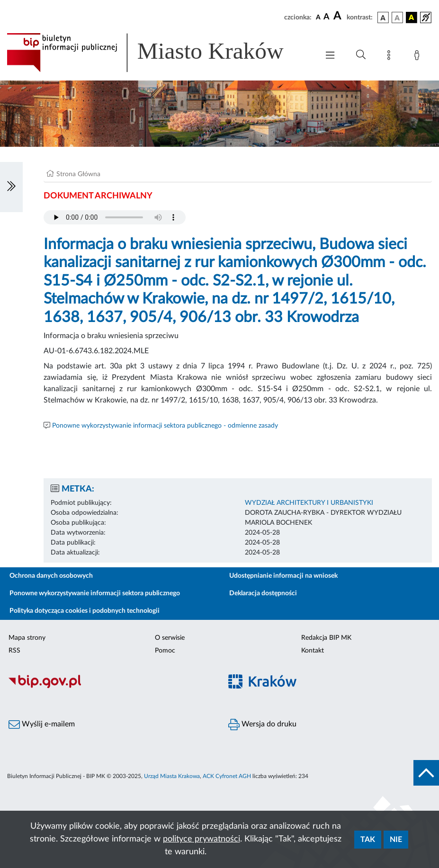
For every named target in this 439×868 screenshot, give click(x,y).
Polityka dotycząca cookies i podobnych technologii (85, 611)
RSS (14, 651)
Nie (396, 840)
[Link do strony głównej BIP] (158, 53)
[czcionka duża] (339, 16)
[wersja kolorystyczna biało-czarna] (397, 18)
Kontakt (313, 651)
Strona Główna (78, 174)
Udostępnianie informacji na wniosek (283, 576)
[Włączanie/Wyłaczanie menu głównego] (330, 56)
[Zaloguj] (419, 57)
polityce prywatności (202, 839)
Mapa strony (27, 638)
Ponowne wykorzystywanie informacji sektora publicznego (95, 593)
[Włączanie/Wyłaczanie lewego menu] (11, 187)
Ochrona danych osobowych (51, 576)
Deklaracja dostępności (263, 593)
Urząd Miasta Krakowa (172, 776)
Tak (368, 840)
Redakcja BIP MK (326, 638)
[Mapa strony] (391, 57)
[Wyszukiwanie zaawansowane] (361, 55)
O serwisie (170, 638)
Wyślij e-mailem (42, 725)
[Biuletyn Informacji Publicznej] (110, 687)
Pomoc (165, 651)
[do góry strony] (426, 773)
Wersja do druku (262, 725)
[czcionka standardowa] (318, 17)
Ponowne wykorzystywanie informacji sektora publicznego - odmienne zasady (165, 426)
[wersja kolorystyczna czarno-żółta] (412, 18)
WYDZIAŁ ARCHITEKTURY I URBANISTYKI (309, 503)
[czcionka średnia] (327, 17)
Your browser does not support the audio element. (115, 217)
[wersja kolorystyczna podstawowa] (383, 18)
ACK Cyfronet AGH (227, 776)
